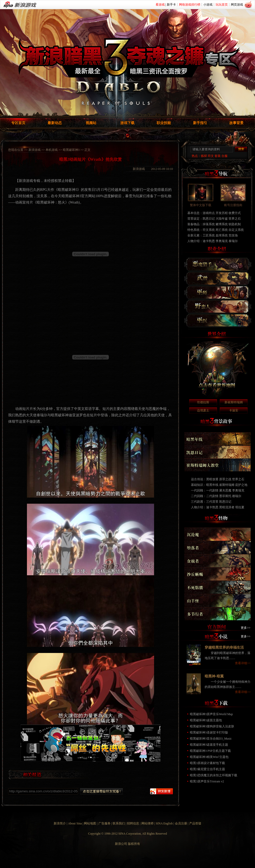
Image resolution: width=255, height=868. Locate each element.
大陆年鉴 (222, 219)
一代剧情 (212, 490)
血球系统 (222, 235)
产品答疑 (195, 823)
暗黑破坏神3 (71, 150)
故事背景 (236, 123)
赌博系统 (222, 224)
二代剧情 (212, 496)
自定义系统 (236, 230)
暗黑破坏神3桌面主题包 (206, 720)
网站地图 (90, 823)
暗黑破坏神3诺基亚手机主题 (209, 745)
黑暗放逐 (212, 479)
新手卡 (171, 5)
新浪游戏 (35, 150)
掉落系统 (209, 224)
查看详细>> (243, 663)
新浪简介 (60, 823)
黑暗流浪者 (227, 507)
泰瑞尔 (233, 241)
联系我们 (119, 823)
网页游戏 (237, 5)
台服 (224, 156)
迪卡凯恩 (209, 241)
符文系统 (209, 230)
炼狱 (204, 156)
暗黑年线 (212, 485)
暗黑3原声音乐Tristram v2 (207, 781)
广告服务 (104, 823)
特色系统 (193, 230)
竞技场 (233, 235)
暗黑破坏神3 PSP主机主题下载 (210, 751)
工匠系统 (209, 235)
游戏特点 (209, 213)
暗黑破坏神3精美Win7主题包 (209, 757)
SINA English (164, 823)
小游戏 (208, 5)
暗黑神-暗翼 (214, 676)
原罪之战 (225, 479)
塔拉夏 (240, 507)
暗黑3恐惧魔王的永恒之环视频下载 (214, 775)
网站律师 (147, 823)
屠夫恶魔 (225, 490)
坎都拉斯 (203, 402)
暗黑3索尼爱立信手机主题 (207, 769)
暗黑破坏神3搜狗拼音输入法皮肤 (212, 726)
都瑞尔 (237, 496)
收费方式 (235, 213)
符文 (211, 156)
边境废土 (203, 410)
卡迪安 (234, 410)
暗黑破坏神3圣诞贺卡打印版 (209, 732)
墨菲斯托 (225, 496)
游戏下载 (127, 123)
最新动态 (55, 123)
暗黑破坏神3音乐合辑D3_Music (211, 739)
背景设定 (193, 219)
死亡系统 (222, 230)
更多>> (246, 628)
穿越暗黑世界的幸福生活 (224, 647)
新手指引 (200, 123)
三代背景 (212, 502)
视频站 (91, 123)
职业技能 (164, 123)
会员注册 (181, 823)
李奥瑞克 (222, 241)
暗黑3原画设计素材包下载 (207, 763)
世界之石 (235, 219)
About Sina (75, 823)
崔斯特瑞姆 (227, 485)
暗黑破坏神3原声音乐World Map (211, 714)
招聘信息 (133, 823)
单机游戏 (52, 150)
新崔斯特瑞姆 (234, 402)
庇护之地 (241, 485)
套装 (218, 156)
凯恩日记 (209, 219)
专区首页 (18, 123)
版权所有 (134, 844)
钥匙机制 (235, 224)
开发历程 (222, 213)
